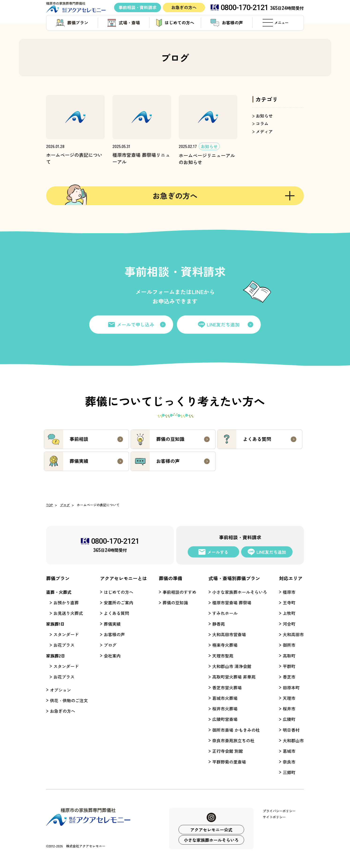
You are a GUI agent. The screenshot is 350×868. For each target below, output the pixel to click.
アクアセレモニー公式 (211, 830)
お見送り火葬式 (68, 613)
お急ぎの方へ (184, 7)
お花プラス (64, 645)
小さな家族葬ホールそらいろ (211, 840)
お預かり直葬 (66, 602)
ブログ (65, 505)
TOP (50, 505)
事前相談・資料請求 (138, 7)
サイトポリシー (274, 817)
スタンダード (66, 634)
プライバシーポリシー (279, 811)
